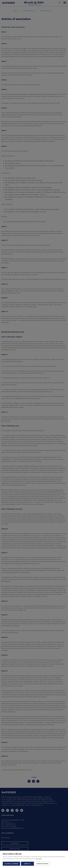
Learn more (39, 859)
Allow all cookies (11, 864)
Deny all (27, 864)
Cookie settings (43, 864)
